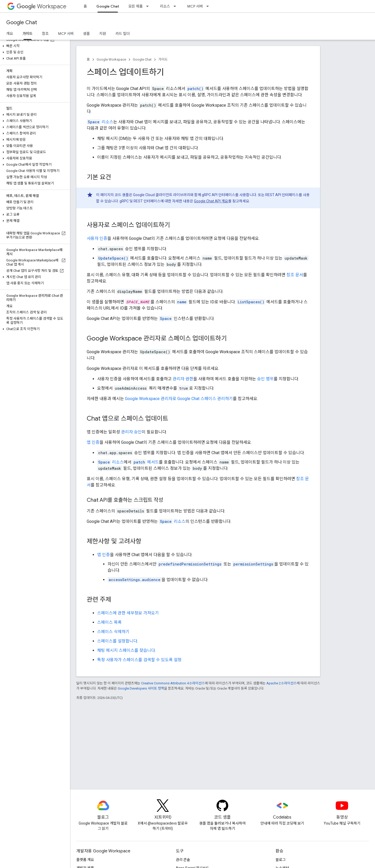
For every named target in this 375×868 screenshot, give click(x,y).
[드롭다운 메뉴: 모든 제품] (149, 6)
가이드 (163, 59)
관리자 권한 (183, 379)
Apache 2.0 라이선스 (282, 683)
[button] (34, 46)
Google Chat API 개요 (211, 201)
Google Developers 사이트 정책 (141, 688)
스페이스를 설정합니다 (117, 641)
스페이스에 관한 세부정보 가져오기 (128, 613)
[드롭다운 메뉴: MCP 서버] (209, 6)
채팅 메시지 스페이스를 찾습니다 (126, 650)
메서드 (146, 462)
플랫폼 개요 (85, 860)
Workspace (42, 6)
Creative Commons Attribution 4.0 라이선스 (173, 683)
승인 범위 (265, 379)
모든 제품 (136, 6)
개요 (10, 34)
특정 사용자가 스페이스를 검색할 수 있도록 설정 (139, 660)
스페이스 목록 (109, 622)
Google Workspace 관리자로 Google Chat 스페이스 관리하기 (179, 399)
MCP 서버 (195, 6)
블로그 (281, 860)
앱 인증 (93, 442)
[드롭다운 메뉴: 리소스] (176, 6)
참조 (45, 34)
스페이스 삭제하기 (113, 632)
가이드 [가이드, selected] (27, 34)
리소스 (165, 6)
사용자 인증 (97, 238)
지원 (103, 34)
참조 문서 (295, 275)
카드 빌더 (123, 34)
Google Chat (22, 22)
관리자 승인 (131, 432)
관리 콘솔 (183, 860)
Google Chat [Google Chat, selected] (108, 6)
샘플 (86, 34)
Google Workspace (111, 59)
